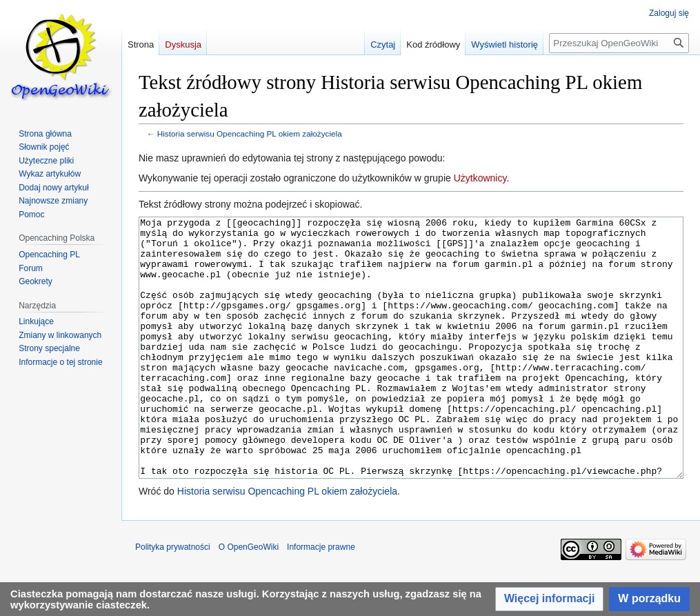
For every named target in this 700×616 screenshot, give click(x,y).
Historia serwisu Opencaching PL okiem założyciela (250, 133)
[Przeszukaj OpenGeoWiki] (619, 43)
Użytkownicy (480, 178)
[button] (549, 599)
